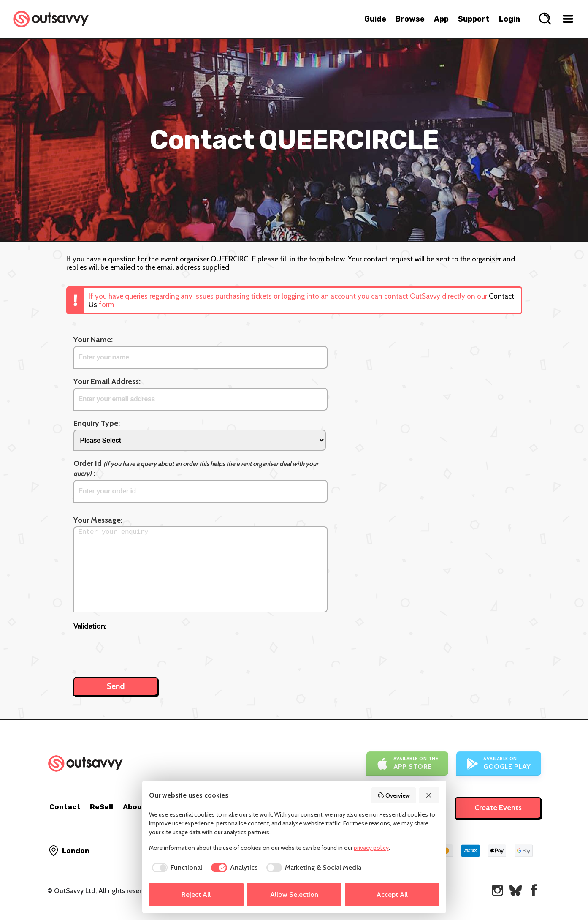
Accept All (392, 894)
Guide (375, 19)
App (441, 19)
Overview (394, 795)
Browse (410, 19)
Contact (65, 807)
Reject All (196, 894)
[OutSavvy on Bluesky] (516, 890)
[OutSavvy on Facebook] (534, 890)
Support (474, 19)
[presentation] (138, 649)
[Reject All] (429, 795)
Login (509, 19)
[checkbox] (176, 868)
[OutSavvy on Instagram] (497, 890)
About (134, 807)
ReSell (102, 807)
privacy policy (371, 848)
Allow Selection (294, 894)
